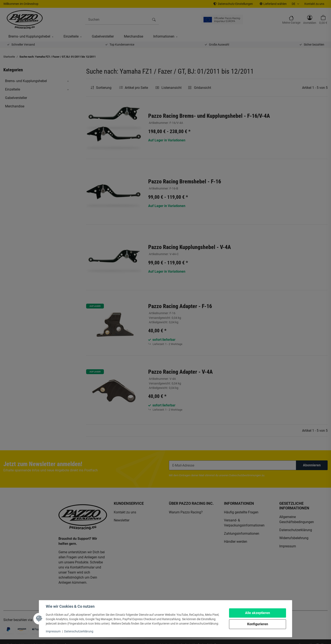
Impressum (53, 631)
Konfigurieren (258, 624)
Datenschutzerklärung (79, 631)
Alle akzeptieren (258, 613)
